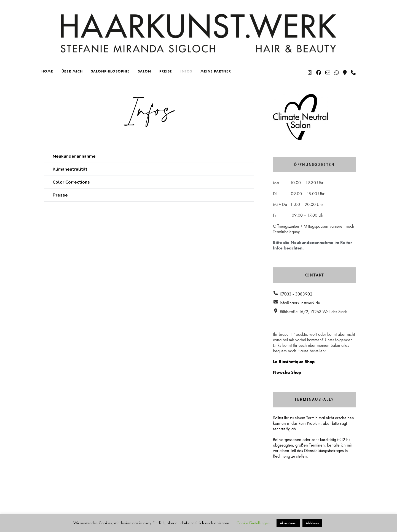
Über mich (72, 71)
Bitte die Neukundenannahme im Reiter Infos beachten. (312, 245)
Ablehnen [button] (312, 523)
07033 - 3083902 (296, 294)
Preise (166, 71)
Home (47, 71)
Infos (186, 71)
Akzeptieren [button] (288, 523)
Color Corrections (71, 182)
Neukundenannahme (74, 156)
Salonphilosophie (110, 71)
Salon (144, 71)
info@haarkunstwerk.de (300, 303)
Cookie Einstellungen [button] (253, 523)
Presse (60, 195)
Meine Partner (216, 71)
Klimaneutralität (70, 169)
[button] (149, 156)
